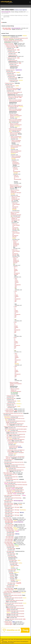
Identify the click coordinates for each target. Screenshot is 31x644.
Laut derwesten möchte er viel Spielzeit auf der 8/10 (16, 432)
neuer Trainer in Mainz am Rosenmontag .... (13, 495)
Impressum (18, 642)
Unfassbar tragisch (8, 622)
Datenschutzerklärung (5, 643)
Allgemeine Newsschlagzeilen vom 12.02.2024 (12, 36)
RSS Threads (10, 642)
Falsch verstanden (9, 409)
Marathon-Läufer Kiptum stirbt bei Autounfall (12, 593)
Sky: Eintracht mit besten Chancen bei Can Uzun (13, 413)
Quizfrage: (11, 572)
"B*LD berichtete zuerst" (9, 460)
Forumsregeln (12, 643)
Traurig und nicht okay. (9, 43)
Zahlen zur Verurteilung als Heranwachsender (16, 163)
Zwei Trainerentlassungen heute (11, 474)
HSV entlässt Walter (7, 29)
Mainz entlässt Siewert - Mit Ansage (11, 505)
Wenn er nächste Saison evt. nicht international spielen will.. (16, 426)
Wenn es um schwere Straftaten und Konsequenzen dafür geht (16, 116)
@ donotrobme (6, 13)
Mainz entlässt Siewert (8, 473)
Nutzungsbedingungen (24, 642)
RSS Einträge (4, 642)
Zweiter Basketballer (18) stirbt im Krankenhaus (14, 41)
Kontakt (14, 642)
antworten (4, 22)
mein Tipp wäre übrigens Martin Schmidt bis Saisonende (15, 482)
